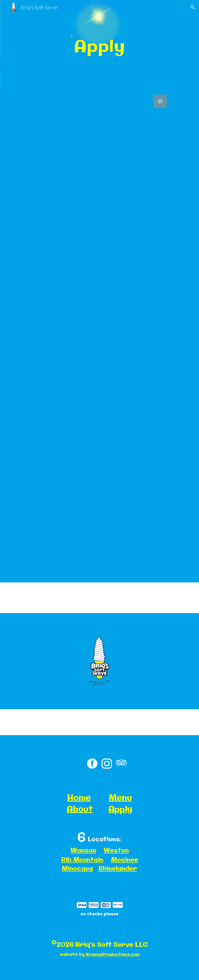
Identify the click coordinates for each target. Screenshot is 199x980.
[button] (193, 7)
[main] (99, 44)
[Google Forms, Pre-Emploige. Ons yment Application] (99, 335)
